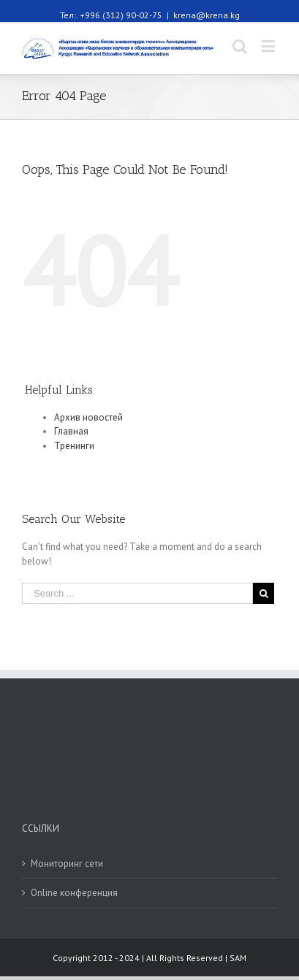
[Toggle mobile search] (240, 46)
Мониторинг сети (67, 864)
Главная (71, 431)
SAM (238, 958)
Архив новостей (88, 417)
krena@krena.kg (207, 15)
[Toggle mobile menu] (269, 46)
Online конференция (74, 893)
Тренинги (74, 446)
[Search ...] (137, 593)
